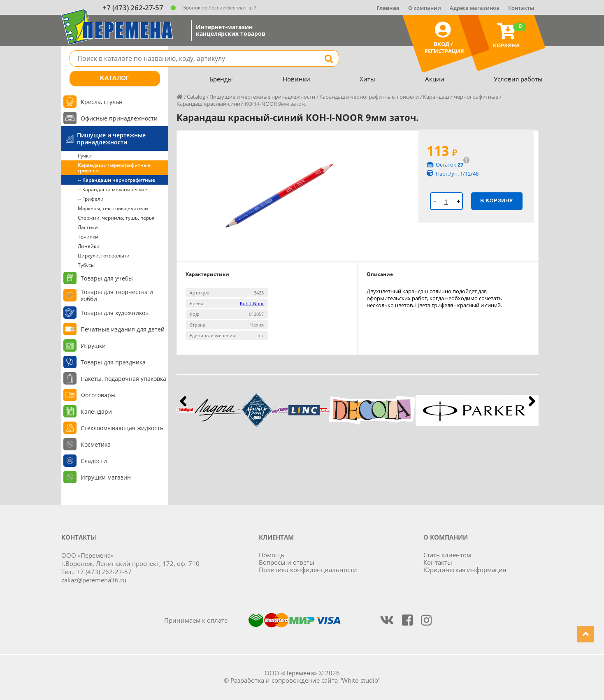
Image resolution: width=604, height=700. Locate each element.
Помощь (272, 555)
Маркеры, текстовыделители (113, 208)
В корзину (497, 201)
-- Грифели (91, 199)
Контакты (521, 8)
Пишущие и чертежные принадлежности (111, 139)
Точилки (88, 237)
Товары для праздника (113, 362)
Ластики (88, 227)
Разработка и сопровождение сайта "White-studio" (305, 680)
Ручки (85, 156)
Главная (388, 8)
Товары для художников (115, 313)
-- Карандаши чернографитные (116, 180)
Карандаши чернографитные (461, 97)
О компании (425, 8)
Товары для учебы (107, 278)
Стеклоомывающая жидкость (122, 428)
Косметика (96, 444)
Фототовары (98, 395)
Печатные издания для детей (123, 329)
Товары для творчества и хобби (117, 295)
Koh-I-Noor (252, 303)
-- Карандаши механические (113, 189)
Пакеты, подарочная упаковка (123, 379)
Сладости (94, 461)
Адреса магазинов (475, 8)
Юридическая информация (465, 570)
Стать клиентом (447, 555)
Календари (96, 411)
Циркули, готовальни (104, 256)
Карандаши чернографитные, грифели (115, 168)
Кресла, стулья (101, 102)
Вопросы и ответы (287, 562)
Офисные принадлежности (119, 118)
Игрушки (93, 346)
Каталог (115, 79)
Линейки (89, 246)
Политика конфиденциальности (308, 570)
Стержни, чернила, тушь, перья (116, 218)
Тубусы (86, 265)
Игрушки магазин (106, 477)
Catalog (196, 97)
